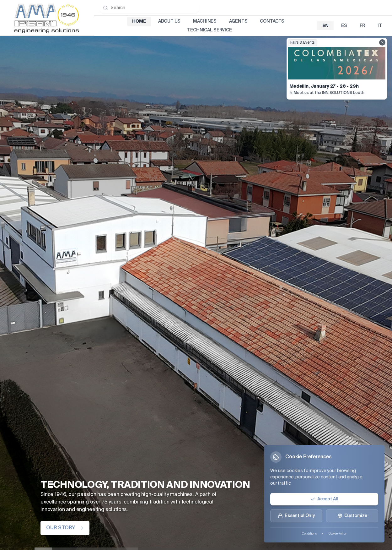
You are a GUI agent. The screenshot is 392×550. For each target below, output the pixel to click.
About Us (169, 21)
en (325, 26)
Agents (238, 21)
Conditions (309, 534)
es (344, 26)
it (380, 26)
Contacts (272, 21)
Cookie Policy (338, 534)
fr (362, 26)
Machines (205, 21)
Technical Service (209, 30)
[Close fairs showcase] (382, 42)
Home (139, 21)
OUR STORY (65, 528)
